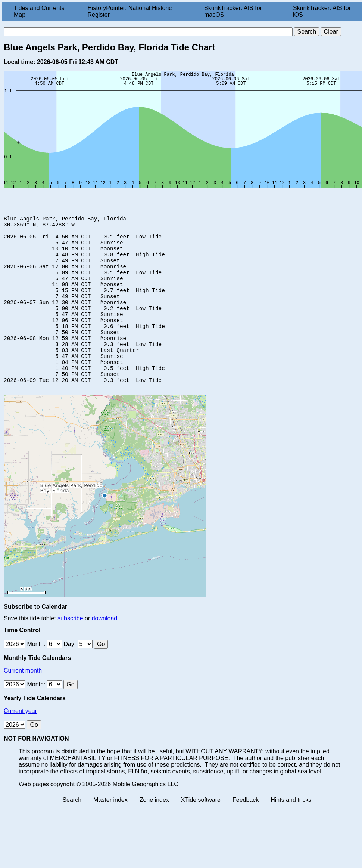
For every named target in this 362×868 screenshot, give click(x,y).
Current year (20, 742)
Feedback (246, 831)
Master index (110, 831)
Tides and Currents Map (39, 11)
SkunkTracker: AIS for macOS (233, 11)
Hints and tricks (291, 831)
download (105, 650)
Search (72, 831)
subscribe (70, 650)
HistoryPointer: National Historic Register (130, 11)
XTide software (201, 831)
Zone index (154, 831)
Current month (23, 702)
